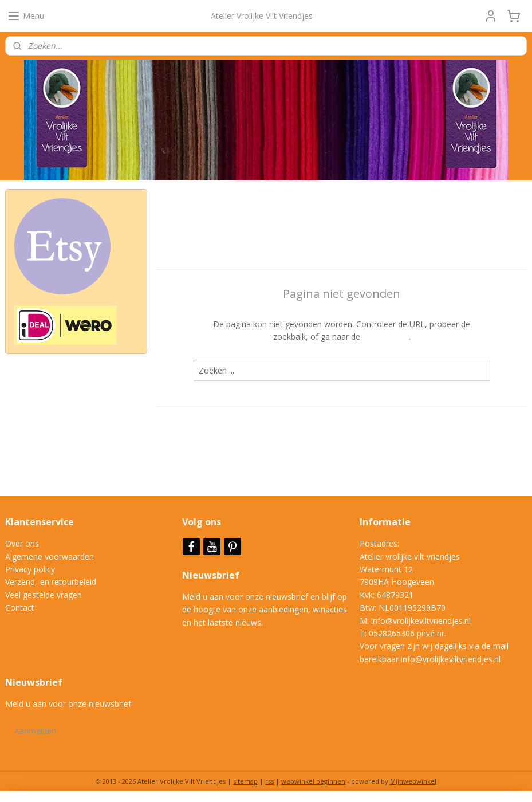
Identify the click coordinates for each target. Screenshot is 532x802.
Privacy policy (30, 569)
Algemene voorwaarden (50, 557)
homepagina (386, 337)
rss (269, 781)
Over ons (22, 543)
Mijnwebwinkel (413, 781)
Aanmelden (35, 731)
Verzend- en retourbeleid (51, 582)
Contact (20, 608)
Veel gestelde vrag (39, 595)
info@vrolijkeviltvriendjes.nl (421, 621)
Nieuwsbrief (212, 575)
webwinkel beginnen (313, 781)
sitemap (245, 781)
